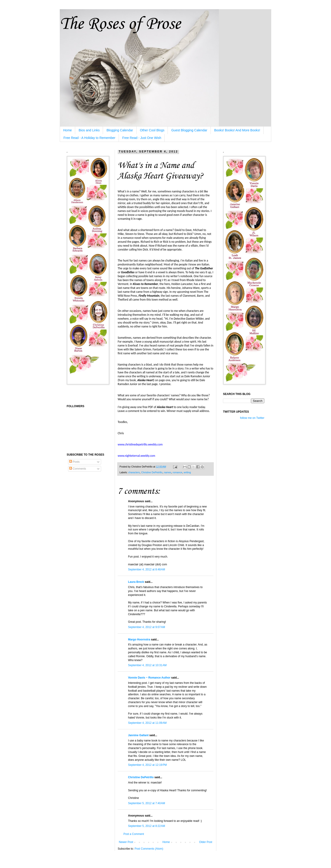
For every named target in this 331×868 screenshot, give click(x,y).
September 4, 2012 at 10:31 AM (147, 665)
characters (134, 472)
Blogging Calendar (120, 130)
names (168, 472)
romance (177, 472)
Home (67, 130)
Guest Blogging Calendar (189, 130)
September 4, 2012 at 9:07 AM (147, 627)
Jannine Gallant (138, 735)
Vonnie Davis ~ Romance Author (149, 678)
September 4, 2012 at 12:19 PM (147, 765)
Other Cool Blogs (152, 130)
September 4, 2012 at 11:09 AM (147, 723)
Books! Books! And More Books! (237, 130)
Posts (74, 462)
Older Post (206, 842)
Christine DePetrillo (152, 472)
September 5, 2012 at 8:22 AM (147, 826)
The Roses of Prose (120, 24)
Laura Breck (136, 582)
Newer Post (126, 842)
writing (187, 472)
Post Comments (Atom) (149, 849)
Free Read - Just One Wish (142, 138)
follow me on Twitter (252, 418)
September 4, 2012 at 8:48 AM (147, 569)
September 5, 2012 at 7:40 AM (147, 803)
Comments (78, 469)
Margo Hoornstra (139, 640)
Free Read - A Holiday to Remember (89, 138)
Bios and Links (89, 130)
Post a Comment (134, 834)
